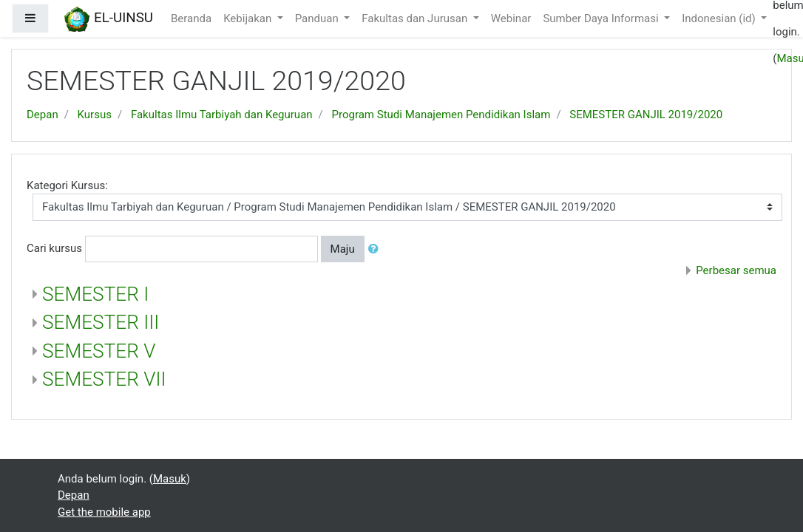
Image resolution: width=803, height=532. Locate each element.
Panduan (318, 18)
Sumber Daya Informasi (602, 18)
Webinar (511, 18)
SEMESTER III (101, 322)
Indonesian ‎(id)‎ (720, 18)
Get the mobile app (104, 512)
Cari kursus (54, 248)
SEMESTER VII (104, 379)
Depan (43, 115)
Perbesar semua (736, 270)
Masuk (170, 479)
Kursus (95, 115)
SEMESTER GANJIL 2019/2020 (646, 115)
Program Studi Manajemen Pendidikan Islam (441, 115)
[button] (376, 249)
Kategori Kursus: (67, 185)
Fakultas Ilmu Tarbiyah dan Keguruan (222, 115)
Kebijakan (249, 18)
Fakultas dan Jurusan (416, 18)
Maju (343, 249)
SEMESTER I (95, 294)
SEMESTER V (99, 351)
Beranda (191, 18)
